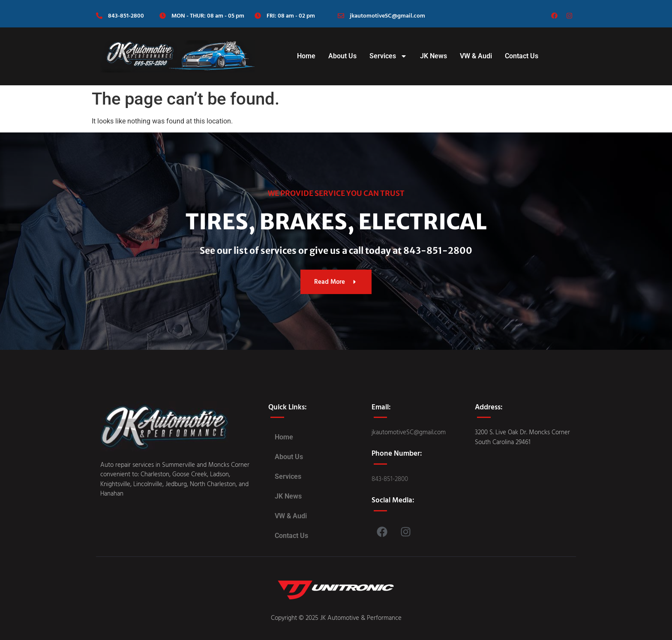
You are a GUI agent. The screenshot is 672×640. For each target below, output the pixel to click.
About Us (342, 56)
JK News (433, 56)
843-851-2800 (126, 15)
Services (388, 56)
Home (306, 56)
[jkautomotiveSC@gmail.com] (341, 16)
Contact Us (522, 56)
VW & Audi (476, 56)
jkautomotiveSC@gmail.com (387, 15)
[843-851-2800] (99, 16)
